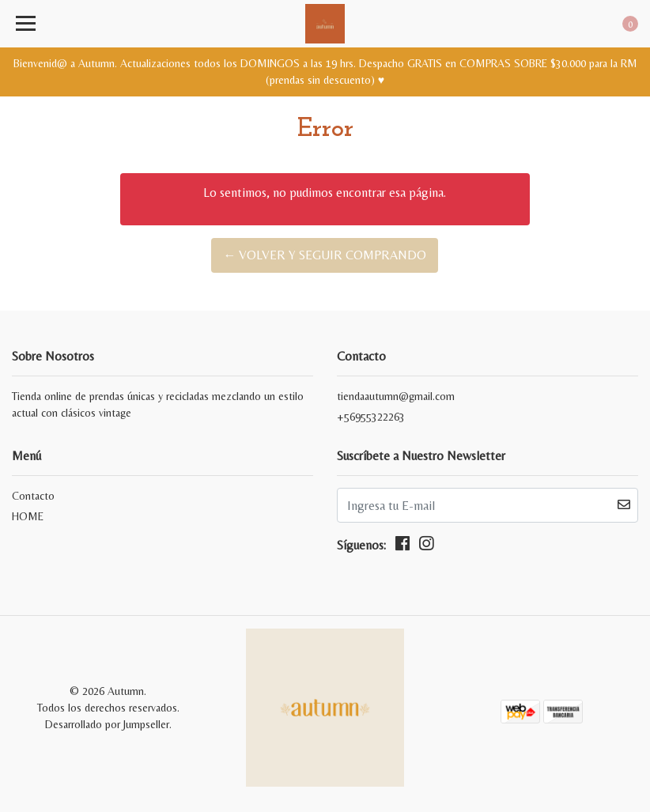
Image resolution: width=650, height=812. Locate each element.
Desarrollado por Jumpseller (107, 724)
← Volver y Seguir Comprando (325, 255)
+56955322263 (371, 417)
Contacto (33, 496)
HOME (28, 516)
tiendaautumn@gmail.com (396, 396)
